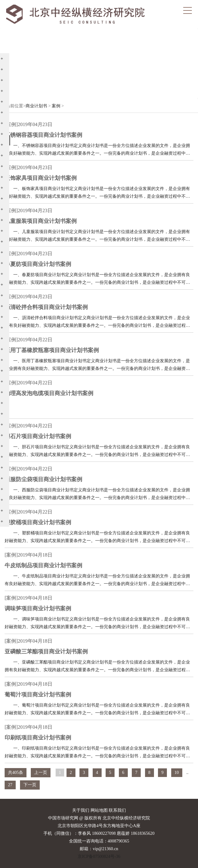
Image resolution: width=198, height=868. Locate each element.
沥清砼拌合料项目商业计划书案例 (46, 307)
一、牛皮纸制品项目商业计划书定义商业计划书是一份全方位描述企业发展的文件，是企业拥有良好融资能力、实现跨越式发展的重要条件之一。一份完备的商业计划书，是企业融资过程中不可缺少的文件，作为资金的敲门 (97, 581)
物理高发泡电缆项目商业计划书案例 (49, 393)
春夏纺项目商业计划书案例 (38, 264)
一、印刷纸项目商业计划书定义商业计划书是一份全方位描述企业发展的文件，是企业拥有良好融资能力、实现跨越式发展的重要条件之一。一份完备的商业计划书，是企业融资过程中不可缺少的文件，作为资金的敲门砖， (97, 753)
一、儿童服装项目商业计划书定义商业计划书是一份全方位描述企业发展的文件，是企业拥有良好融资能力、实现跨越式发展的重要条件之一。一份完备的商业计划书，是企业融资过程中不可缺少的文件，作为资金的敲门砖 (97, 236)
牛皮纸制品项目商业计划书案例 (43, 565)
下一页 (30, 785)
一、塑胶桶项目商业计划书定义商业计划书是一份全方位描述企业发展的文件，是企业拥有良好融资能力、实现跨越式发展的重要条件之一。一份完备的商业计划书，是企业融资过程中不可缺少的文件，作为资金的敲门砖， (97, 538)
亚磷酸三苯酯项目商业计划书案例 (46, 652)
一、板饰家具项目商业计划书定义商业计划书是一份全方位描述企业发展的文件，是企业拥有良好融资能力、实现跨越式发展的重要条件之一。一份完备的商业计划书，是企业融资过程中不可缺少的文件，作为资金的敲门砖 (97, 193)
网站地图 (99, 810)
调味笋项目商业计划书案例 (38, 608)
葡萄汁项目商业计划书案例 (38, 695)
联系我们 (117, 810)
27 (10, 785)
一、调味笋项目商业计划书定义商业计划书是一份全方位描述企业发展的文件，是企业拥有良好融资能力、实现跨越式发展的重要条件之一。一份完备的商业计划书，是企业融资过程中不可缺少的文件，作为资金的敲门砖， (97, 624)
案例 (56, 106)
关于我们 (81, 810)
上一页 (41, 773)
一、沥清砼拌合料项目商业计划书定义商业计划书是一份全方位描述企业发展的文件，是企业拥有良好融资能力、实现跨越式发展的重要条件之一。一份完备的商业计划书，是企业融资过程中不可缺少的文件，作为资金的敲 (97, 322)
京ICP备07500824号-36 (99, 856)
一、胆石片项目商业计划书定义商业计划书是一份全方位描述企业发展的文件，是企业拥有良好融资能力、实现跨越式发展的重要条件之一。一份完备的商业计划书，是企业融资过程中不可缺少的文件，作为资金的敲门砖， (97, 452)
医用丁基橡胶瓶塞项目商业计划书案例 (52, 350)
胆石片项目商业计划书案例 (38, 436)
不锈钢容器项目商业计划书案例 (43, 135)
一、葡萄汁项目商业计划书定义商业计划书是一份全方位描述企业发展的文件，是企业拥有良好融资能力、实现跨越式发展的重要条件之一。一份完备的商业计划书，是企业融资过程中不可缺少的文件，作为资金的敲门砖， (97, 710)
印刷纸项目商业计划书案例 (38, 738)
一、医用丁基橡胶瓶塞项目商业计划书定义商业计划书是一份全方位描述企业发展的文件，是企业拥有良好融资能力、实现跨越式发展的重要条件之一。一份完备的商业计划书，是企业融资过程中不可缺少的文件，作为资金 (97, 365)
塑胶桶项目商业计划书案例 (38, 522)
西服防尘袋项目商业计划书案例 (43, 479)
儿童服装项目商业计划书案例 (41, 221)
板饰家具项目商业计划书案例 (41, 178)
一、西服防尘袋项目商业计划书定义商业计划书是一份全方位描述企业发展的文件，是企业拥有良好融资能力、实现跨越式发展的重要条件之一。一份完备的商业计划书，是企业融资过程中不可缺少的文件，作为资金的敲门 (97, 495)
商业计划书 (36, 106)
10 (177, 773)
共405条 (16, 773)
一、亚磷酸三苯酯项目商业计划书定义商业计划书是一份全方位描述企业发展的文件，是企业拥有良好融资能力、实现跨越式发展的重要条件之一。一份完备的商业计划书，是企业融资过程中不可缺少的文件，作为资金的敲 (97, 667)
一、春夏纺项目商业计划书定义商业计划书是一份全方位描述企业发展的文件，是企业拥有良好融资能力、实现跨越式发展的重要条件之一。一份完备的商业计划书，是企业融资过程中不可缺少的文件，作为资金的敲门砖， (97, 279)
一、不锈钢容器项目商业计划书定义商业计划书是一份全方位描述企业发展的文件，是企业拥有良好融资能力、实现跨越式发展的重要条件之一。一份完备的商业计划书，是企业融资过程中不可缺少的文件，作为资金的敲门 (97, 150)
